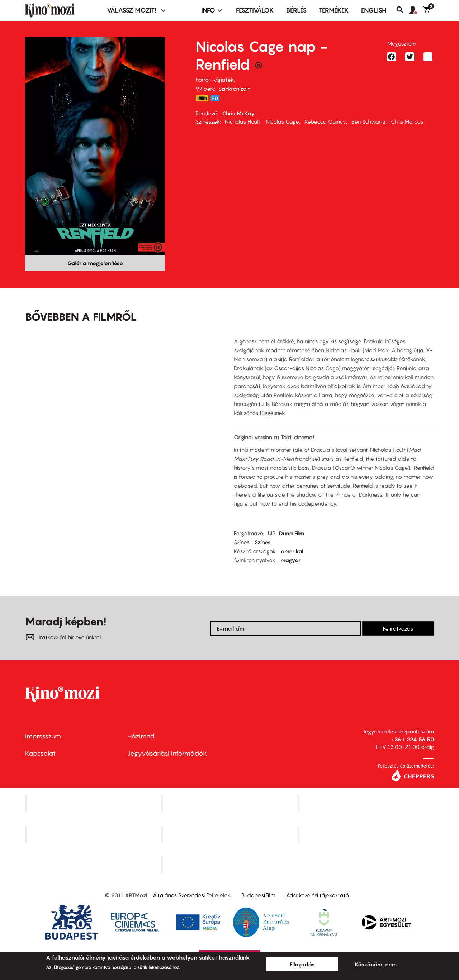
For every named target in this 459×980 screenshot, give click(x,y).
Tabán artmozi (366, 834)
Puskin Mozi (94, 834)
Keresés (403, 10)
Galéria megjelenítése (95, 263)
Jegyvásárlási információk (167, 753)
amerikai (292, 551)
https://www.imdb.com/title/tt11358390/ (202, 98)
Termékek (334, 10)
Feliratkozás (398, 628)
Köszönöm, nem (376, 964)
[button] (416, 10)
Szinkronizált (234, 89)
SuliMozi (230, 834)
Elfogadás (302, 964)
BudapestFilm (258, 895)
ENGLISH (374, 10)
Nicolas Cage (282, 121)
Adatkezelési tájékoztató (318, 895)
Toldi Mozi (230, 864)
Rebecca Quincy (325, 121)
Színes (263, 542)
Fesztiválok (255, 10)
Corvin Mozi (94, 804)
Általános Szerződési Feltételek (192, 895)
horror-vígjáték (215, 80)
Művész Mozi (367, 804)
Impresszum (43, 736)
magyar (290, 560)
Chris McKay (238, 113)
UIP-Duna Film (286, 533)
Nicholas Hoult (243, 121)
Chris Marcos (407, 121)
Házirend (141, 736)
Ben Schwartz (368, 121)
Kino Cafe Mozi (230, 804)
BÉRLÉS (296, 10)
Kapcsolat (40, 753)
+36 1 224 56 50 (413, 739)
